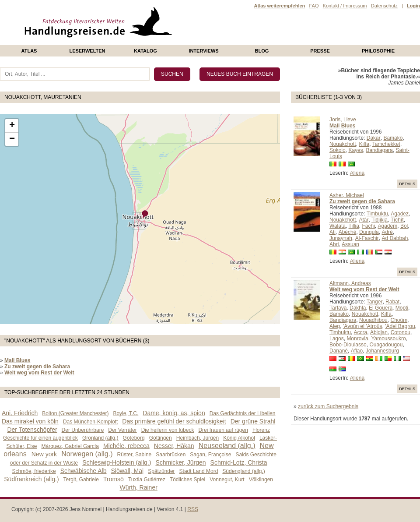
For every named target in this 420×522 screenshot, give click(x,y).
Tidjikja (380, 220)
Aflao (357, 351)
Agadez (400, 214)
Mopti (402, 308)
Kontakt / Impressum (345, 6)
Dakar (374, 138)
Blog (262, 51)
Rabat (392, 302)
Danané (339, 351)
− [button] (12, 139)
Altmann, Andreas (350, 283)
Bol (404, 226)
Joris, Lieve (343, 120)
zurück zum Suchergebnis (328, 406)
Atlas (29, 51)
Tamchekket (386, 144)
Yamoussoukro (388, 339)
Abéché (348, 232)
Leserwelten (87, 51)
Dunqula (369, 232)
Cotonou (401, 332)
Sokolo (338, 150)
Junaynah (341, 238)
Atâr (364, 220)
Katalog (145, 51)
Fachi (368, 226)
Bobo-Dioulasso (348, 345)
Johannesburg (382, 351)
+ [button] (12, 126)
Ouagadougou (386, 345)
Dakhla (358, 308)
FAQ (314, 6)
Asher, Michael (347, 195)
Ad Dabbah (395, 238)
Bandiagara (379, 150)
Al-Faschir (367, 238)
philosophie (378, 51)
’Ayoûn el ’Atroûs (363, 326)
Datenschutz (384, 6)
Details (407, 184)
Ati (332, 232)
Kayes (355, 150)
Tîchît (397, 220)
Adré (387, 232)
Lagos (337, 339)
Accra (361, 332)
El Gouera (381, 308)
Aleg (335, 326)
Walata (338, 226)
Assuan (350, 244)
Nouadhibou (373, 320)
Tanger (375, 302)
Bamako (393, 138)
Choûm (399, 320)
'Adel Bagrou (400, 326)
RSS (193, 509)
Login (413, 6)
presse (320, 51)
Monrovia (357, 339)
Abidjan (379, 332)
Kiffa (364, 144)
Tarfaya (338, 308)
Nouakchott (343, 144)
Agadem (388, 226)
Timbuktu (377, 214)
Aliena (357, 173)
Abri (334, 244)
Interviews (203, 51)
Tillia (354, 226)
